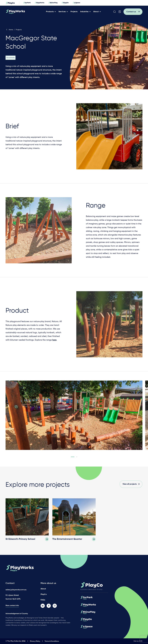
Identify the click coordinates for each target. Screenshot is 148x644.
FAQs (43, 600)
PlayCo (44, 594)
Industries (84, 12)
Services (62, 12)
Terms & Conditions (52, 641)
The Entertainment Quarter (67, 539)
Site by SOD (138, 641)
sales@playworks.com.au (16, 590)
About (96, 12)
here (54, 341)
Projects (74, 12)
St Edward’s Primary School (20, 539)
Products (50, 12)
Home (9, 30)
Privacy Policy (35, 641)
